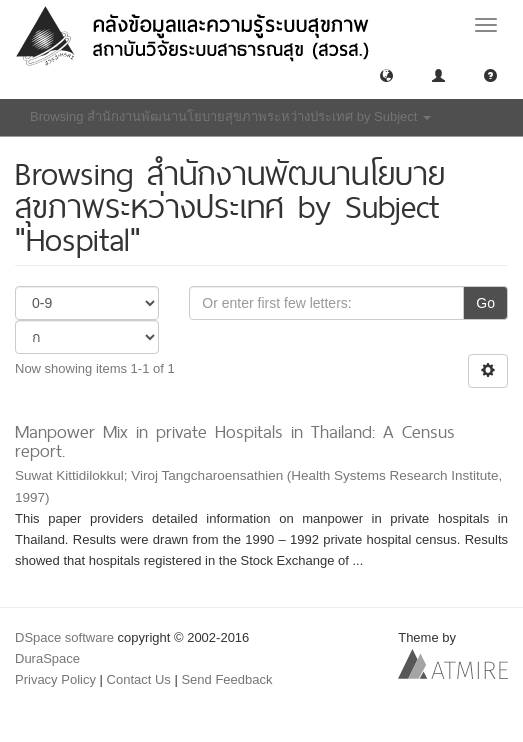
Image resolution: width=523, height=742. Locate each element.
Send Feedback (226, 679)
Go (485, 303)
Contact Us (139, 679)
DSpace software (64, 637)
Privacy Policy (55, 679)
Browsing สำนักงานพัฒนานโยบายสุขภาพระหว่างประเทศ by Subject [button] (230, 116)
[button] (386, 74)
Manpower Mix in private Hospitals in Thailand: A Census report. (235, 441)
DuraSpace (47, 658)
